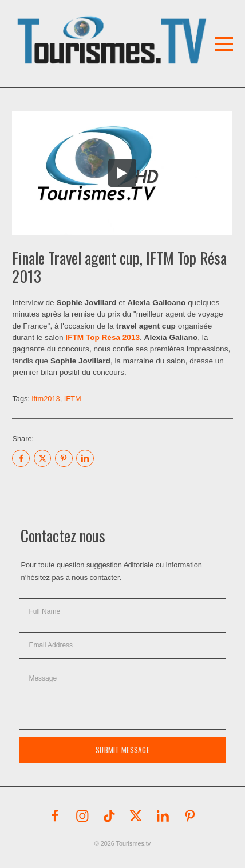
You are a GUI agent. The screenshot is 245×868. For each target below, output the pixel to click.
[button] (99, 25)
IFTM (73, 399)
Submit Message (122, 750)
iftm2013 (46, 399)
